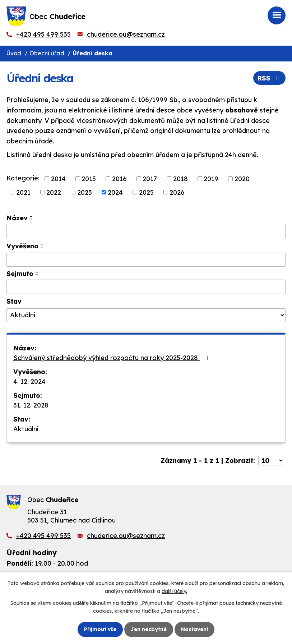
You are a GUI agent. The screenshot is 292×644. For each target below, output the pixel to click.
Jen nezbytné (149, 629)
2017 (150, 179)
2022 (54, 192)
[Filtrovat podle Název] (146, 231)
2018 (180, 179)
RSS (270, 78)
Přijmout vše (100, 629)
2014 (58, 179)
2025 (146, 192)
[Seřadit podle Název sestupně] (32, 219)
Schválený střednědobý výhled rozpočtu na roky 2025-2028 (112, 358)
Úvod (14, 53)
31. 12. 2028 (31, 405)
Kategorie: (23, 178)
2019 (211, 179)
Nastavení (194, 629)
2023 (85, 192)
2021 (23, 192)
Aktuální (26, 429)
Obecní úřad (47, 53)
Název (17, 218)
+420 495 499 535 (43, 34)
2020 (242, 179)
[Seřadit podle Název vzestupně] (32, 216)
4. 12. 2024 (29, 381)
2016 (119, 179)
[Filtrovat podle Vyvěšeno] (146, 260)
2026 (177, 192)
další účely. (174, 591)
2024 (115, 192)
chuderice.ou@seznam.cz (126, 34)
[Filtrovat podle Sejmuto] (146, 287)
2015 (89, 179)
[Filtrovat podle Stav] (146, 315)
